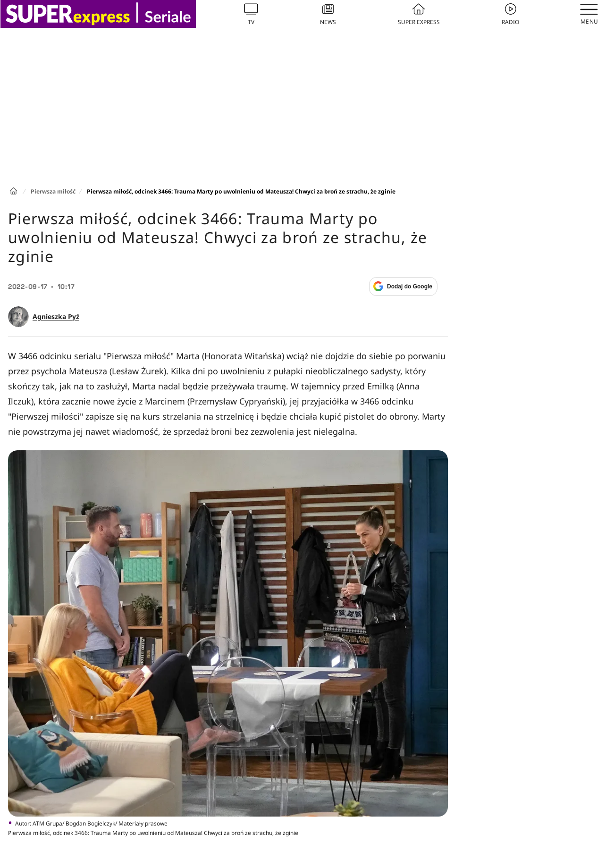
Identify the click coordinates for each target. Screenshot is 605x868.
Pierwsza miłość (53, 191)
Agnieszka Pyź (56, 317)
